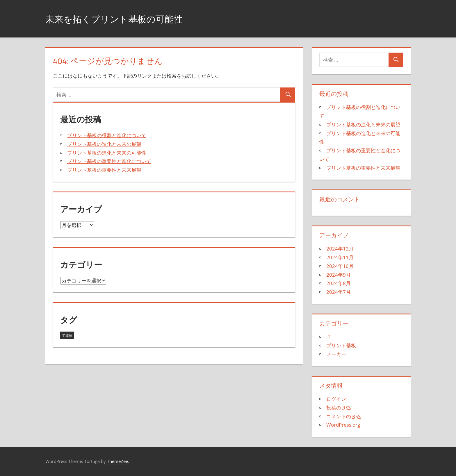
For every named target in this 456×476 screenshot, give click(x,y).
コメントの (343, 416)
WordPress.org (343, 425)
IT (328, 337)
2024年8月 (339, 283)
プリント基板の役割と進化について (107, 135)
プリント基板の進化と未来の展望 (104, 144)
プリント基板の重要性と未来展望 (104, 170)
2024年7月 (339, 292)
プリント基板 (341, 345)
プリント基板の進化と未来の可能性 (107, 153)
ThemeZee (117, 461)
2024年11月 (340, 257)
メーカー (336, 354)
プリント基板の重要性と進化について (109, 161)
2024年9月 (339, 275)
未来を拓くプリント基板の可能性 (125, 18)
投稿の (339, 408)
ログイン (336, 399)
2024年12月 (340, 249)
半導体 (67, 335)
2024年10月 (340, 266)
